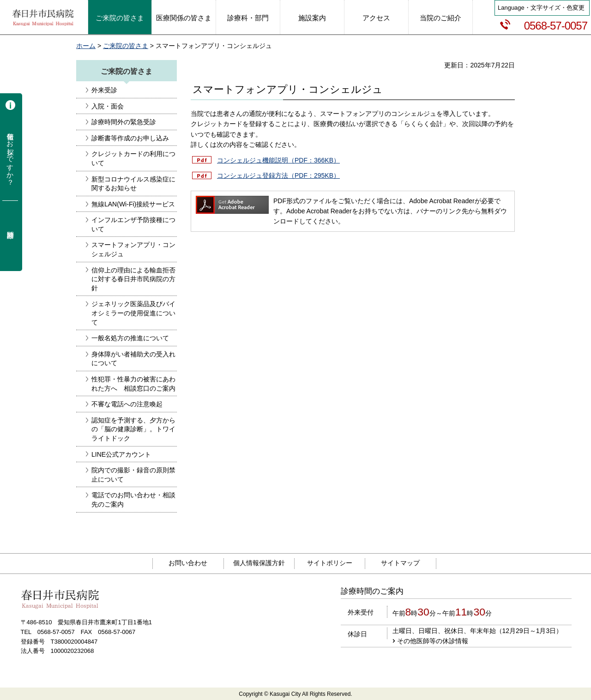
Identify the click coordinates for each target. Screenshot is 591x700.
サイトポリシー (330, 563)
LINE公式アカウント (121, 454)
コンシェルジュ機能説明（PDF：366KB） (278, 160)
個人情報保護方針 (259, 563)
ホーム (86, 46)
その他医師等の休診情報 (433, 641)
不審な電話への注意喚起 (127, 404)
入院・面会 (108, 106)
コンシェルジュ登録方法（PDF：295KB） (278, 175)
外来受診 (104, 90)
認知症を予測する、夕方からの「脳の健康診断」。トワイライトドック (133, 429)
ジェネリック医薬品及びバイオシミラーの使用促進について (133, 313)
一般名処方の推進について (130, 338)
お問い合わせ (188, 563)
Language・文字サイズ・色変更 (541, 8)
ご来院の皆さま (126, 46)
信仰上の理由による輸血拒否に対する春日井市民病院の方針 (133, 279)
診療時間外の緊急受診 (124, 122)
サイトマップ (400, 563)
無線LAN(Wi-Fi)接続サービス (133, 204)
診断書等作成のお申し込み (130, 138)
